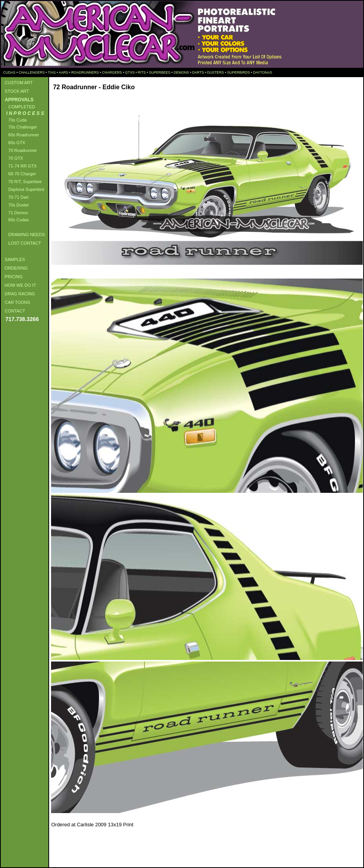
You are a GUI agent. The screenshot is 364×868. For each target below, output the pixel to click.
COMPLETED (19, 107)
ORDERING (15, 268)
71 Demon (15, 213)
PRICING (12, 277)
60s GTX (14, 143)
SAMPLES (14, 259)
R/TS (142, 72)
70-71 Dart (15, 197)
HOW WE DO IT (19, 285)
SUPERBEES (160, 72)
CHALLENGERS (32, 72)
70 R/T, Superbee (22, 182)
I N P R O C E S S (23, 113)
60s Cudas (16, 220)
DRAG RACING (19, 294)
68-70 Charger (19, 174)
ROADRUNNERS (85, 72)
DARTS (198, 72)
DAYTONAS (262, 72)
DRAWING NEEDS (24, 235)
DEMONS (181, 72)
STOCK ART (16, 91)
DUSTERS (216, 72)
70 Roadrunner (20, 150)
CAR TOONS (16, 302)
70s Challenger (20, 127)
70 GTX (13, 158)
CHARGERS (112, 72)
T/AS (52, 72)
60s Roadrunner (21, 135)
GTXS (130, 72)
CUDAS (9, 72)
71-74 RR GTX (19, 166)
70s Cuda (14, 120)
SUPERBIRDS (239, 72)
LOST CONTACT (22, 243)
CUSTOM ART (18, 83)
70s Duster (16, 205)
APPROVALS (18, 100)
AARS (63, 72)
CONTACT (14, 311)
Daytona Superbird (23, 189)
